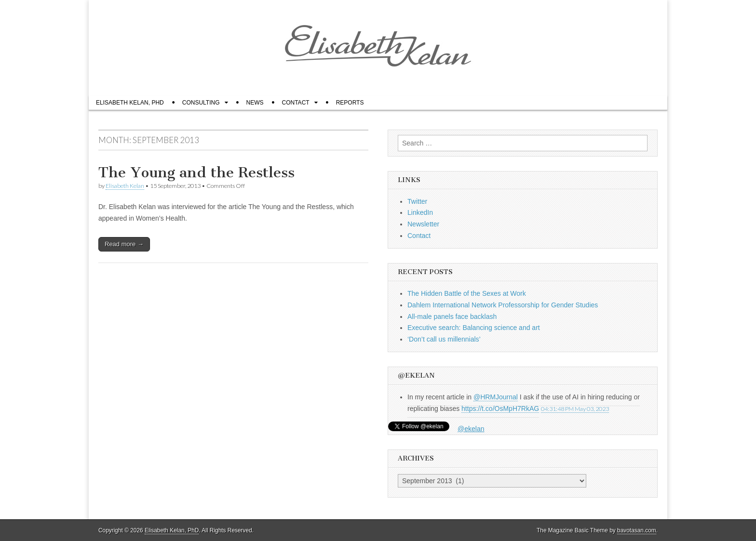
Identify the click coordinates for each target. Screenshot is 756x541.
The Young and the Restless (196, 172)
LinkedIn (420, 212)
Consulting (201, 103)
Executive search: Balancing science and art (474, 328)
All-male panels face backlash (452, 317)
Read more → (124, 244)
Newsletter (423, 224)
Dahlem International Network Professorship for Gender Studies (504, 305)
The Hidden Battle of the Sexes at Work (467, 293)
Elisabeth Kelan (125, 186)
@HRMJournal (496, 397)
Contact (296, 103)
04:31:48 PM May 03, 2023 (575, 409)
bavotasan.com (637, 530)
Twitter (417, 201)
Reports (350, 103)
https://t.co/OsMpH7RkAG (500, 409)
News (255, 103)
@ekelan (471, 429)
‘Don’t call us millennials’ (444, 339)
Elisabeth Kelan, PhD (130, 103)
